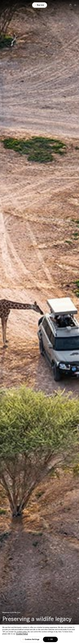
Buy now (40, 5)
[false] (70, 5)
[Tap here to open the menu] (75, 5)
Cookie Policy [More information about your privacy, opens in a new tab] (22, 637)
